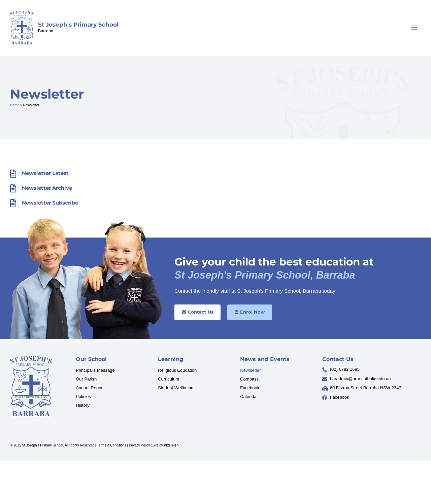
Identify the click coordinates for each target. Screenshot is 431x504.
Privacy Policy (139, 445)
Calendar (249, 397)
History (82, 405)
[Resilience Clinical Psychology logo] (31, 386)
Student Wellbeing (176, 388)
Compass (249, 379)
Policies (83, 397)
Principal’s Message (95, 370)
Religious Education (177, 370)
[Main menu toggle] (414, 28)
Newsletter (250, 370)
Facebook (250, 388)
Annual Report (90, 388)
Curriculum (169, 379)
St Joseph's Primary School (78, 25)
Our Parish (86, 379)
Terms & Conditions (112, 445)
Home (15, 105)
